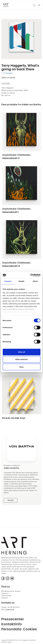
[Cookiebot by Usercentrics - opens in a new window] (31, 275)
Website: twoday (6, 642)
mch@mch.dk (10, 609)
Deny (21, 367)
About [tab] (35, 281)
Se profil (11, 500)
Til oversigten (8, 73)
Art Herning (6, 84)
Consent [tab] (8, 281)
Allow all (21, 352)
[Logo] (6, 5)
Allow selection (21, 359)
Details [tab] (22, 281)
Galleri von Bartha (8, 78)
